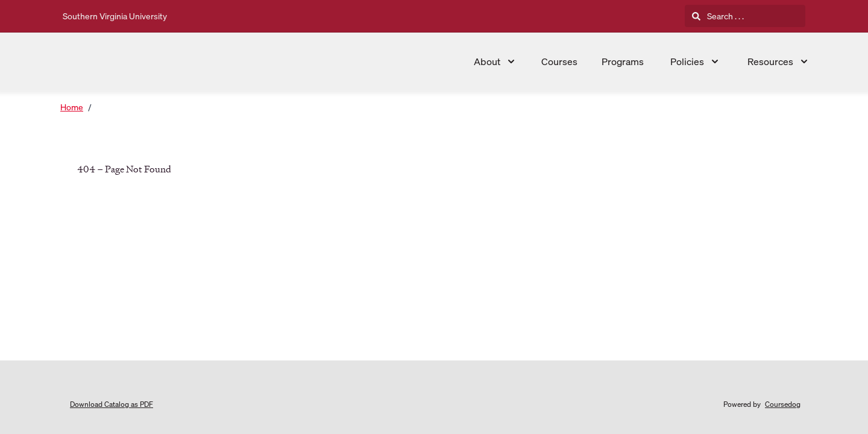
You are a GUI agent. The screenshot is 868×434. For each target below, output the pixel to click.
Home (72, 107)
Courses (559, 61)
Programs (623, 61)
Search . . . (718, 16)
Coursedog (783, 404)
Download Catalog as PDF (112, 404)
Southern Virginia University (115, 16)
